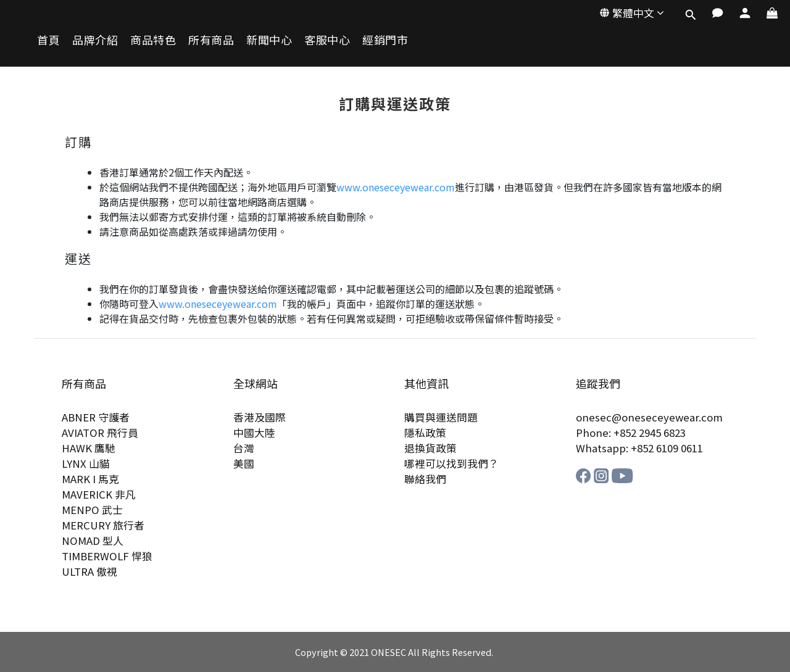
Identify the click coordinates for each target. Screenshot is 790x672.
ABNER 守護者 (96, 417)
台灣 (244, 448)
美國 (244, 463)
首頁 (48, 40)
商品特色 (153, 40)
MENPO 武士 (92, 510)
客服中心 (327, 40)
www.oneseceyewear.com (396, 187)
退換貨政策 (430, 448)
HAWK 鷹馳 (89, 448)
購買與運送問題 (441, 417)
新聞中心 (269, 40)
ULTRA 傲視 (89, 571)
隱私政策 (425, 433)
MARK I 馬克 (90, 479)
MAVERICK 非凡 (99, 494)
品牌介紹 (95, 40)
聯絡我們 (425, 479)
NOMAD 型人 (93, 541)
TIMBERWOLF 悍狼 (107, 556)
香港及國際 (260, 417)
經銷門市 (385, 40)
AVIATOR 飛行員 (100, 433)
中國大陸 (254, 433)
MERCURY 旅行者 (103, 525)
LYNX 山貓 (86, 463)
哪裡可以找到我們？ (451, 463)
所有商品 (211, 40)
